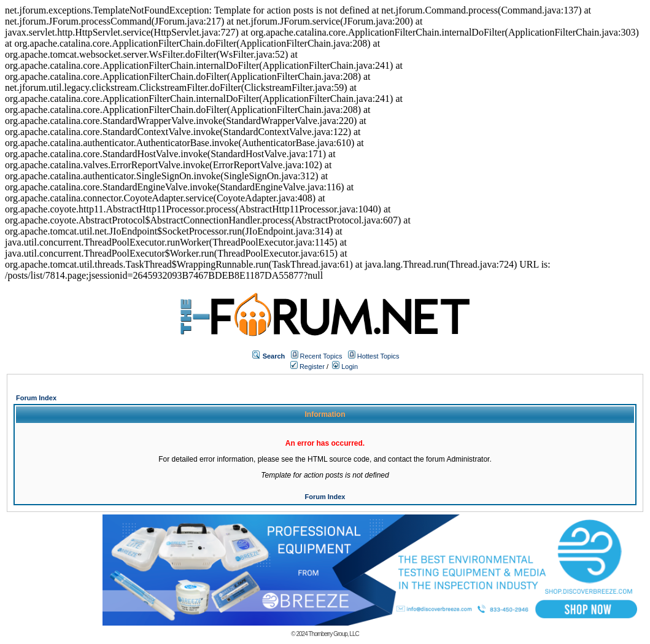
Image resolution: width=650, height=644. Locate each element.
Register (308, 367)
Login (345, 367)
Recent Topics (321, 356)
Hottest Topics (378, 356)
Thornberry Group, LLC (333, 634)
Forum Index (36, 398)
